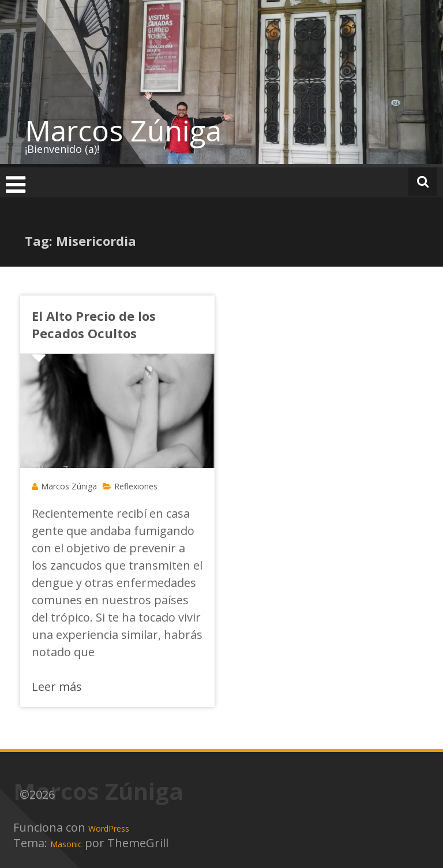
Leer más (57, 686)
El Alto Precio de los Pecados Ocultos (94, 324)
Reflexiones (136, 486)
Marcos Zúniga (123, 130)
